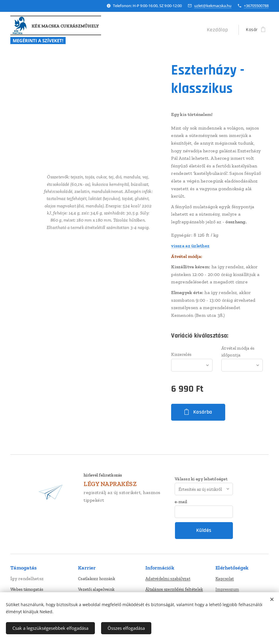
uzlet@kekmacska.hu (213, 6)
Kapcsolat (225, 579)
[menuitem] (220, 30)
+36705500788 (256, 6)
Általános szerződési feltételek (174, 589)
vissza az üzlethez (190, 246)
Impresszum (227, 589)
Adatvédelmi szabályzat (168, 579)
